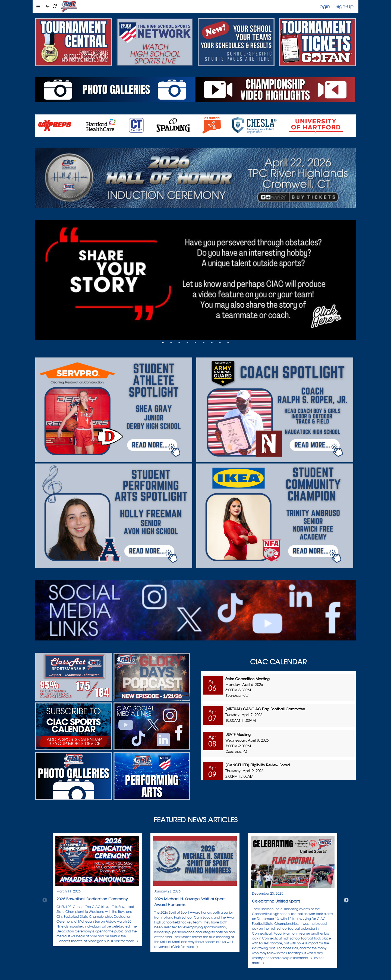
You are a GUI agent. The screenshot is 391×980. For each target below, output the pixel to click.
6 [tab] (204, 343)
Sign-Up (345, 6)
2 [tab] (171, 343)
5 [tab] (195, 343)
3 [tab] (179, 343)
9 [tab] (228, 343)
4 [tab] (187, 343)
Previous (45, 900)
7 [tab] (212, 343)
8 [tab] (220, 343)
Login (324, 6)
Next (346, 900)
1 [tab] (163, 343)
